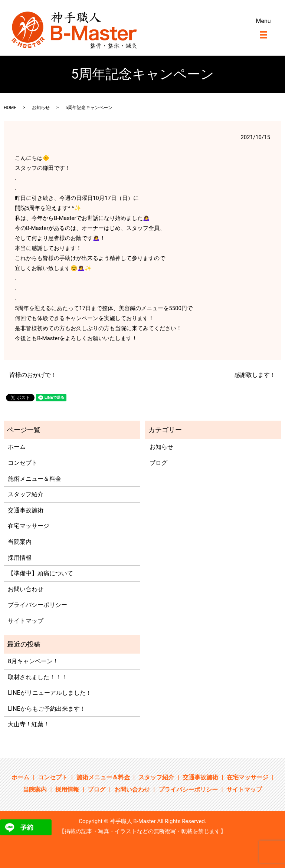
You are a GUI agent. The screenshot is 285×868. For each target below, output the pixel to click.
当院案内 (20, 542)
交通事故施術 (26, 510)
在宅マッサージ (29, 526)
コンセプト (23, 463)
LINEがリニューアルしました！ (50, 693)
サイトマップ (26, 621)
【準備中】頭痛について (40, 573)
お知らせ (41, 108)
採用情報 (20, 558)
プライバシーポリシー (37, 605)
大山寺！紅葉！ (29, 724)
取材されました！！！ (37, 677)
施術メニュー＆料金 (35, 479)
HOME (10, 108)
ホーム (17, 447)
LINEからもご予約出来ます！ (47, 709)
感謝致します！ (255, 375)
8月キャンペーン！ (33, 661)
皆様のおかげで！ (33, 375)
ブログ (158, 463)
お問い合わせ (26, 589)
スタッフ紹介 (26, 494)
